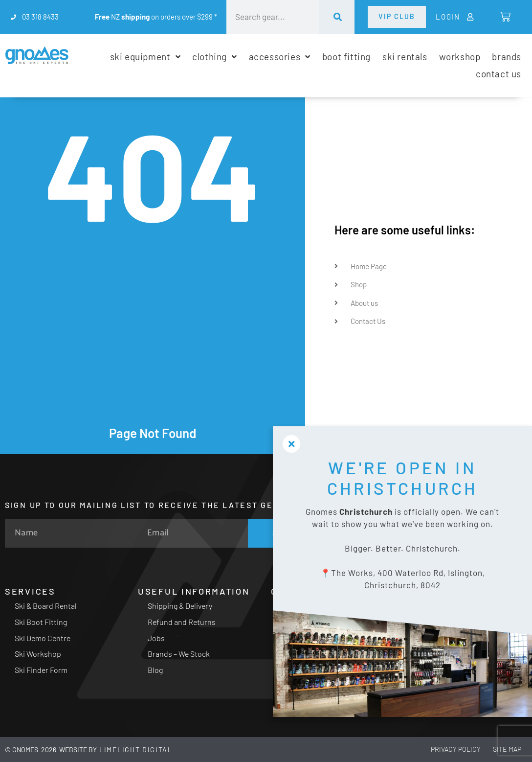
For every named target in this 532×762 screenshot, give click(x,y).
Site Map (503, 749)
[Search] (337, 17)
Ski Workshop (38, 654)
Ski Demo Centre (43, 638)
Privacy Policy (444, 749)
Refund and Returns (182, 622)
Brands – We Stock (179, 654)
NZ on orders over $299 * (156, 17)
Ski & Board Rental (46, 606)
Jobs (156, 638)
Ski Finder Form (41, 670)
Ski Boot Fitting (41, 622)
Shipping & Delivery (180, 606)
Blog (155, 670)
